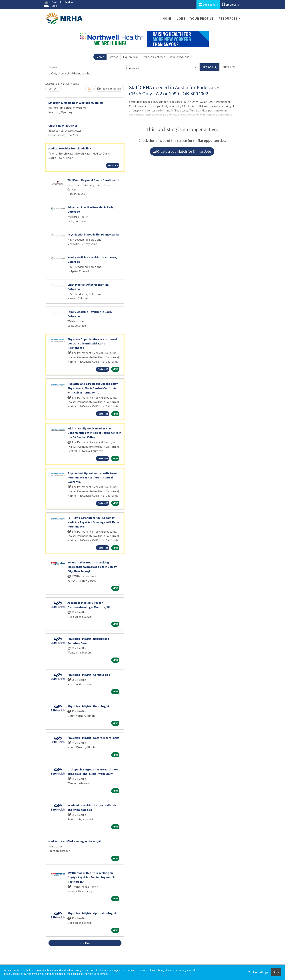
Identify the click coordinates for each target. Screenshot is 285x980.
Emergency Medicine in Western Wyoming (76, 103)
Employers (230, 4)
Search (100, 57)
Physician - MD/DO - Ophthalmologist (92, 913)
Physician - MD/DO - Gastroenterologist (93, 738)
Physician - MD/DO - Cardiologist (89, 675)
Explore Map (131, 57)
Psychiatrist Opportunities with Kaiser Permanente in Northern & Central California (93, 477)
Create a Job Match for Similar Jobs (182, 151)
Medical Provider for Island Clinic (70, 148)
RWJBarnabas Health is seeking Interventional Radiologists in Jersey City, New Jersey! (92, 567)
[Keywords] (85, 67)
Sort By (53, 89)
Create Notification (109, 89)
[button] (229, 67)
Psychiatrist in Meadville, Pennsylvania (93, 234)
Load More (85, 943)
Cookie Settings (258, 972)
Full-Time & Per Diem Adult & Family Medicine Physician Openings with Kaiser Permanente (94, 522)
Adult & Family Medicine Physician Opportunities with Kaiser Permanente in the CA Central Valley (94, 433)
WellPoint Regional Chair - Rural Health (93, 180)
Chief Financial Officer (63, 125)
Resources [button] (228, 18)
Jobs (181, 18)
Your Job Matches (154, 57)
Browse (114, 57)
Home (167, 18)
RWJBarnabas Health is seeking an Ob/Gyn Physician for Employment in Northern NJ (91, 877)
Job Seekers (208, 4)
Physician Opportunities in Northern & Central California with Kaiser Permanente (92, 343)
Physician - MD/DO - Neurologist (88, 706)
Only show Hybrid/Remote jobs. (71, 73)
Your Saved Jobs (179, 57)
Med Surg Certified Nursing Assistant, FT (75, 841)
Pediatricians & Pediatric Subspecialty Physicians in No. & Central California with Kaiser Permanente (93, 388)
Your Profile (202, 18)
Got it (276, 972)
